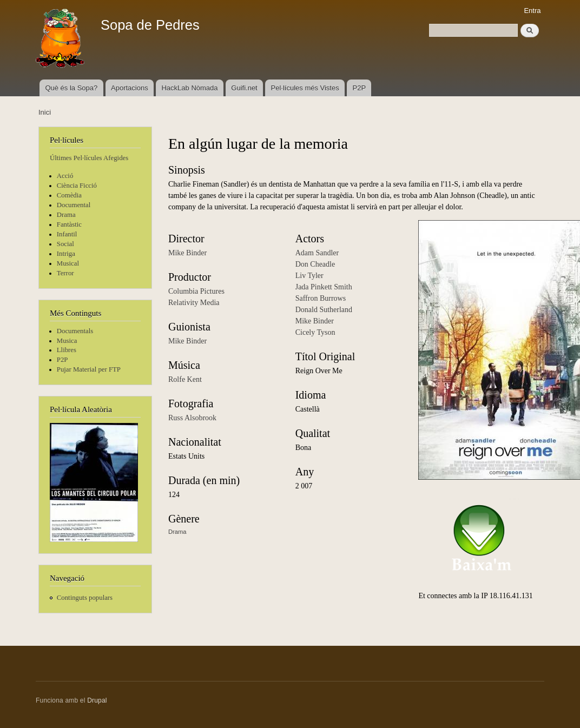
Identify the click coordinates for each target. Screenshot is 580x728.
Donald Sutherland (324, 310)
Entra (532, 11)
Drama (66, 215)
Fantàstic (69, 224)
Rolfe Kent (185, 379)
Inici (45, 112)
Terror (65, 273)
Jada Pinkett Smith (324, 287)
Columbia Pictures (196, 291)
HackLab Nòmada (189, 88)
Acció (65, 176)
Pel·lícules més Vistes (305, 88)
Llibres (67, 350)
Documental (74, 205)
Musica (67, 341)
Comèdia (69, 195)
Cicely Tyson (315, 332)
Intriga (66, 254)
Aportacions (130, 88)
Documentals (75, 331)
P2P (360, 88)
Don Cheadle (315, 264)
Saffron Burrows (321, 298)
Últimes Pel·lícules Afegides (89, 158)
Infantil (67, 234)
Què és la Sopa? (71, 88)
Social (65, 244)
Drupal (97, 700)
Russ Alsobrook (192, 418)
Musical (68, 263)
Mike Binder (187, 253)
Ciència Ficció (77, 186)
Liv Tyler (309, 276)
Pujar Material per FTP (89, 369)
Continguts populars (85, 598)
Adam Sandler (317, 253)
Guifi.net (244, 88)
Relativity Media (194, 303)
